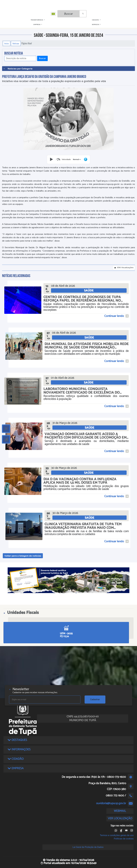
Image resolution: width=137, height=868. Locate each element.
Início (7, 43)
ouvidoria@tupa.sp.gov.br (111, 803)
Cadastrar (95, 699)
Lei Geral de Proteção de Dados (88, 847)
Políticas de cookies (124, 839)
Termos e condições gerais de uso (117, 835)
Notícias (16, 43)
